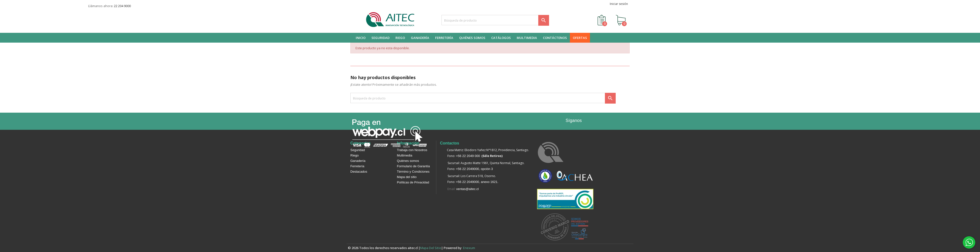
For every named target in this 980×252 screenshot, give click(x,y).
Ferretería (357, 166)
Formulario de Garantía (413, 166)
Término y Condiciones (413, 172)
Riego (355, 155)
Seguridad (358, 150)
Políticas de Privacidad (413, 182)
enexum (470, 248)
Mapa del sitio (407, 177)
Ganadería (358, 161)
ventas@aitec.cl (467, 189)
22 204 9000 (122, 6)
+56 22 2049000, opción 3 (474, 169)
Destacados (359, 172)
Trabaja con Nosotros (412, 150)
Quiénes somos (408, 161)
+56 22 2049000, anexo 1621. (477, 182)
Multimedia (405, 155)
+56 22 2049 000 (468, 156)
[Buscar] (495, 20)
